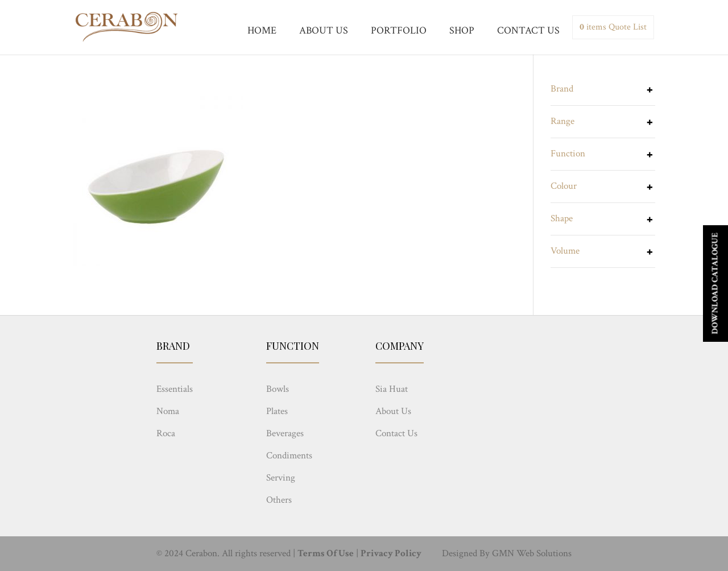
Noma (168, 411)
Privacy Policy (391, 553)
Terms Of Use (326, 553)
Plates (277, 411)
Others (279, 500)
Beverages (285, 433)
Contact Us (396, 433)
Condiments (289, 456)
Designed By (466, 553)
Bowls (278, 389)
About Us (393, 411)
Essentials (175, 389)
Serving (281, 478)
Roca (166, 433)
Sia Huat (392, 389)
